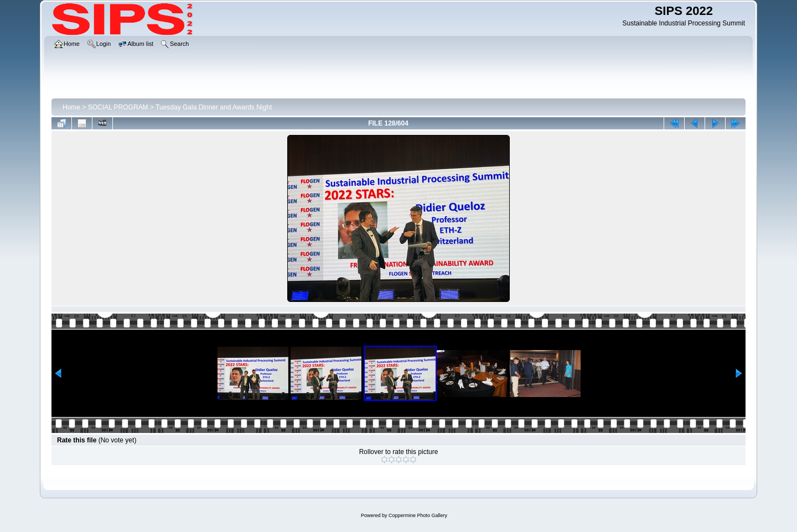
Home (71, 107)
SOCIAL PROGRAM (118, 107)
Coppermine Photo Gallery (418, 515)
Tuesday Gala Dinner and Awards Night (214, 107)
